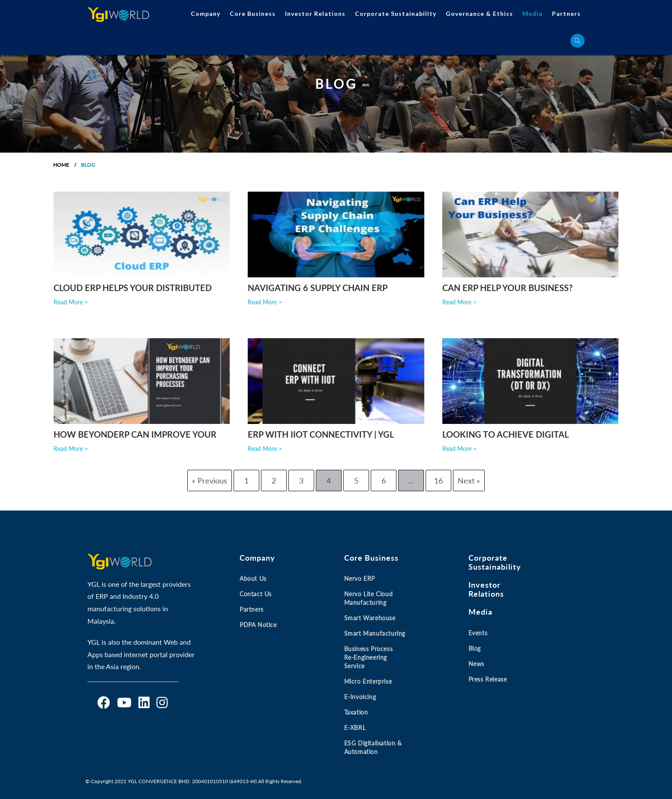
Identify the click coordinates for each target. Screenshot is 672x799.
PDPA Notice (258, 625)
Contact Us (256, 594)
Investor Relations (315, 14)
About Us (253, 579)
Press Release (488, 679)
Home (61, 165)
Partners (566, 14)
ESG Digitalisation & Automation (373, 748)
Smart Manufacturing (375, 634)
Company (205, 14)
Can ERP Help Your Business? (507, 288)
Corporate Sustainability (396, 14)
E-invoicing (360, 697)
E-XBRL (355, 728)
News (476, 664)
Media (532, 14)
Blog (475, 648)
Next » (469, 481)
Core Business (253, 14)
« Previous (210, 481)
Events (478, 633)
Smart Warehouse (370, 618)
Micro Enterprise (368, 682)
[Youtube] (124, 703)
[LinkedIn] (144, 703)
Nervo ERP (360, 579)
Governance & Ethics (479, 14)
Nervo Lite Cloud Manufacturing (369, 599)
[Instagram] (162, 703)
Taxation (356, 713)
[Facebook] (104, 703)
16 (438, 481)
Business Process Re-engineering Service (369, 658)
